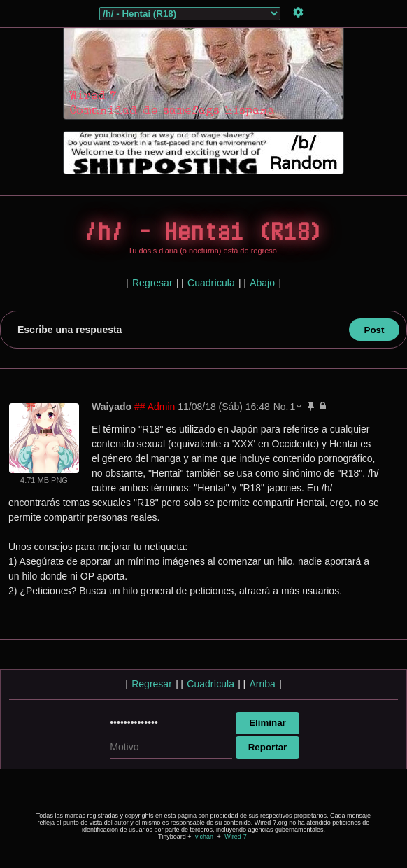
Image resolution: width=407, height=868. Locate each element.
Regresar (152, 283)
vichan (204, 836)
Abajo (262, 283)
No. (281, 407)
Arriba (262, 684)
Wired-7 (236, 836)
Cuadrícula (211, 283)
